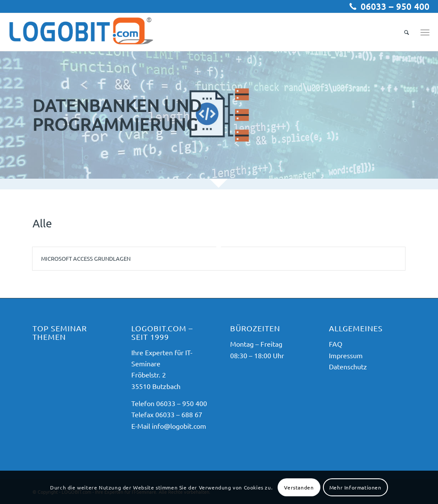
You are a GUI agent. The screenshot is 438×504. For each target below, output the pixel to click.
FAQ (336, 344)
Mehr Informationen (355, 487)
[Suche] (407, 32)
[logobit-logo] (81, 32)
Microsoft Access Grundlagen (86, 258)
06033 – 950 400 (395, 6)
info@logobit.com (179, 426)
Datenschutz (348, 366)
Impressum (346, 355)
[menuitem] (407, 32)
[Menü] (425, 32)
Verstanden (299, 487)
